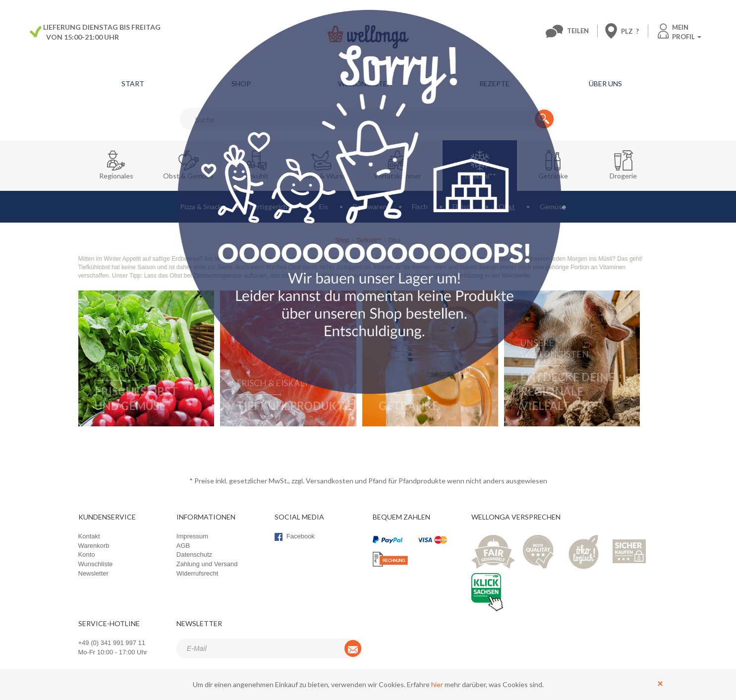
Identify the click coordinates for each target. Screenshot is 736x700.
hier (437, 684)
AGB (183, 546)
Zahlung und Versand (207, 564)
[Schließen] (660, 683)
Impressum (192, 536)
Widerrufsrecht (198, 573)
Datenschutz (194, 554)
